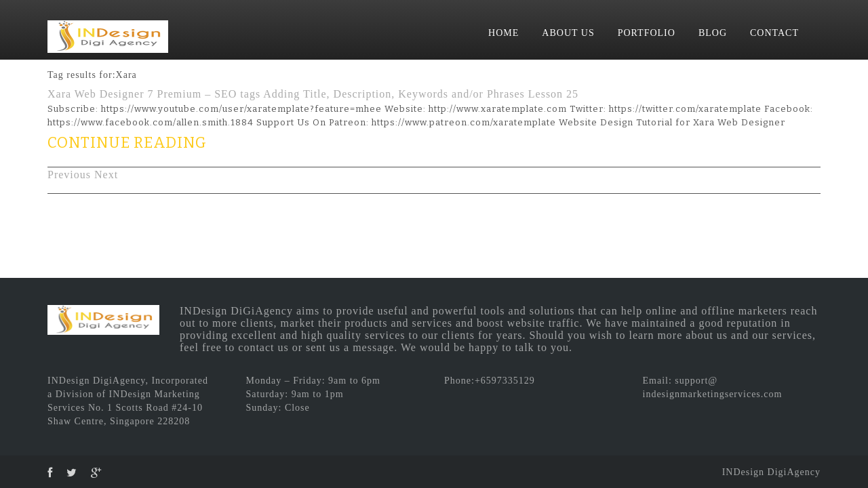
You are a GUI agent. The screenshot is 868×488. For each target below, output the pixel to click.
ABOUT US (568, 33)
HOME (504, 33)
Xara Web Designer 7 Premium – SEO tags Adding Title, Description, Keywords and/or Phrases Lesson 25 (313, 94)
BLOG (713, 33)
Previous (69, 175)
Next (106, 175)
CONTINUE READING (127, 143)
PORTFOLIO (647, 33)
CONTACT (774, 33)
